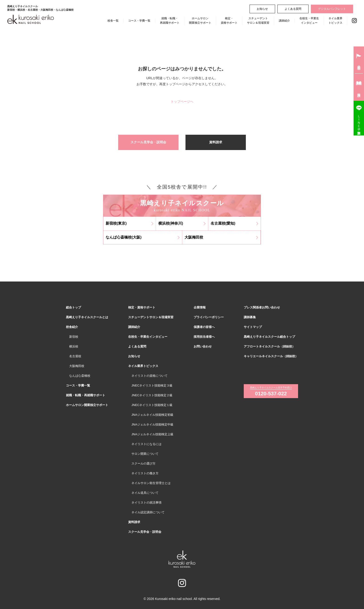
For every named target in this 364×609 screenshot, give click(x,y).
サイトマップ (253, 327)
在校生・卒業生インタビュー (309, 21)
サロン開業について (145, 454)
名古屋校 (75, 356)
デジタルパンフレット (332, 9)
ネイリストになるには (146, 444)
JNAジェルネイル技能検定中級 (152, 424)
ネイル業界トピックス (335, 21)
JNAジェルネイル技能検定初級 (152, 415)
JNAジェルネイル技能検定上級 (152, 434)
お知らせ (262, 9)
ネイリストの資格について (149, 376)
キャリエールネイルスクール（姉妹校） (271, 356)
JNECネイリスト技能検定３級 (152, 385)
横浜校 (74, 346)
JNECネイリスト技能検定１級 (152, 405)
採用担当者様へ (204, 337)
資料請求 (216, 142)
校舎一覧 (113, 21)
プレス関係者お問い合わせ (262, 307)
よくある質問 (293, 9)
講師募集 (250, 317)
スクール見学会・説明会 (148, 142)
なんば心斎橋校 (80, 376)
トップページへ (182, 101)
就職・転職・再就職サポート (170, 21)
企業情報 (200, 307)
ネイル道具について (145, 493)
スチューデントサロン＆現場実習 (258, 21)
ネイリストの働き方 (145, 473)
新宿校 (74, 337)
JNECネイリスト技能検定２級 (152, 395)
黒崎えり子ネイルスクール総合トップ (269, 337)
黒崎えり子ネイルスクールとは (87, 317)
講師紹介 (284, 21)
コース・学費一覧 (139, 21)
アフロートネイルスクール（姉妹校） (269, 346)
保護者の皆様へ (204, 327)
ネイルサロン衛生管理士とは (151, 483)
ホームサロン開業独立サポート (200, 21)
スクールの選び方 (143, 463)
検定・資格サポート (229, 21)
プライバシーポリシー (209, 317)
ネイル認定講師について (148, 512)
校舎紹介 (72, 327)
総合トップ (73, 307)
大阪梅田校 (77, 366)
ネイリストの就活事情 (146, 503)
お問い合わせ (203, 346)
